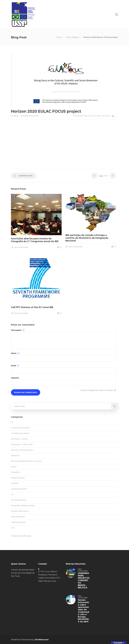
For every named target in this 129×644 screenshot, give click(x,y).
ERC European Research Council (27, 461)
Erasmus (15, 456)
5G (12, 422)
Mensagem (18, 330)
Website (15, 378)
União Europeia (18, 522)
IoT (12, 494)
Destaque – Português (22, 444)
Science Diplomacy (20, 511)
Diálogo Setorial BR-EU (22, 450)
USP (13, 528)
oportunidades (19, 500)
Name (15, 353)
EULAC (93, 116)
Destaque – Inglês (20, 439)
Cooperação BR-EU (81, 116)
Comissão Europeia (20, 428)
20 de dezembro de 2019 (29, 116)
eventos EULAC (18, 478)
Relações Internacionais (23, 506)
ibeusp (16, 116)
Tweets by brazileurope (21, 536)
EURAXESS (16, 472)
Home (59, 37)
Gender (15, 483)
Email (15, 366)
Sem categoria (73, 37)
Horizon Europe (19, 489)
